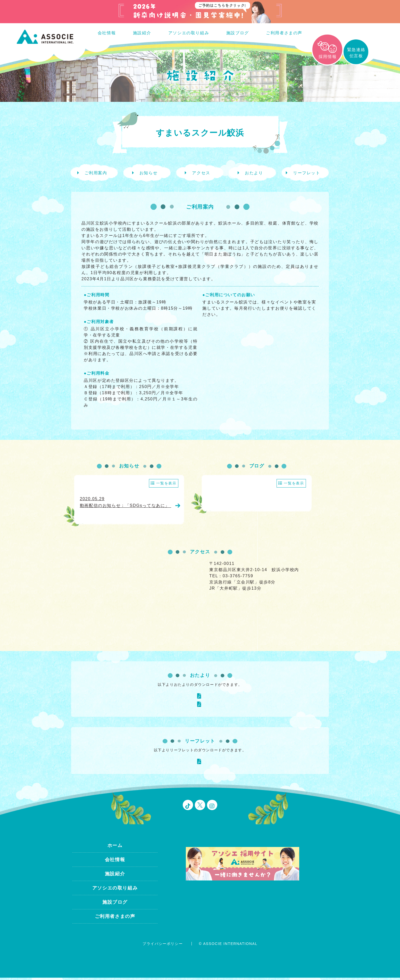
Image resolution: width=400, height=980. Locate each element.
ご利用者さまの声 (284, 33)
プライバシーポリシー (163, 946)
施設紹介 (142, 33)
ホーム (115, 848)
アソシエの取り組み (189, 33)
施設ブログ (238, 33)
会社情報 (107, 33)
